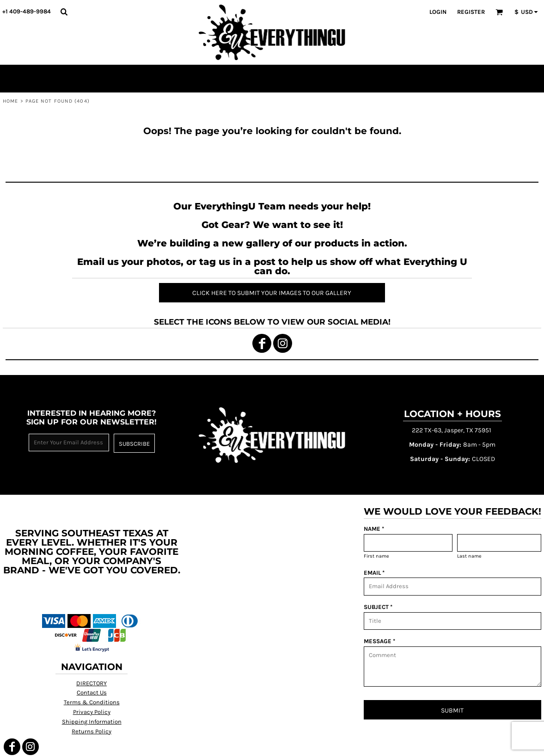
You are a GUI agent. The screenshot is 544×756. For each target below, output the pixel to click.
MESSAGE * (379, 641)
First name (376, 556)
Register (471, 12)
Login (438, 12)
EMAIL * (374, 573)
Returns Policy (92, 731)
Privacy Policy (92, 712)
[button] (64, 12)
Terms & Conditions (92, 702)
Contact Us (92, 692)
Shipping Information (92, 722)
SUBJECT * (378, 607)
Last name (469, 556)
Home (10, 101)
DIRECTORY (92, 683)
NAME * (374, 529)
